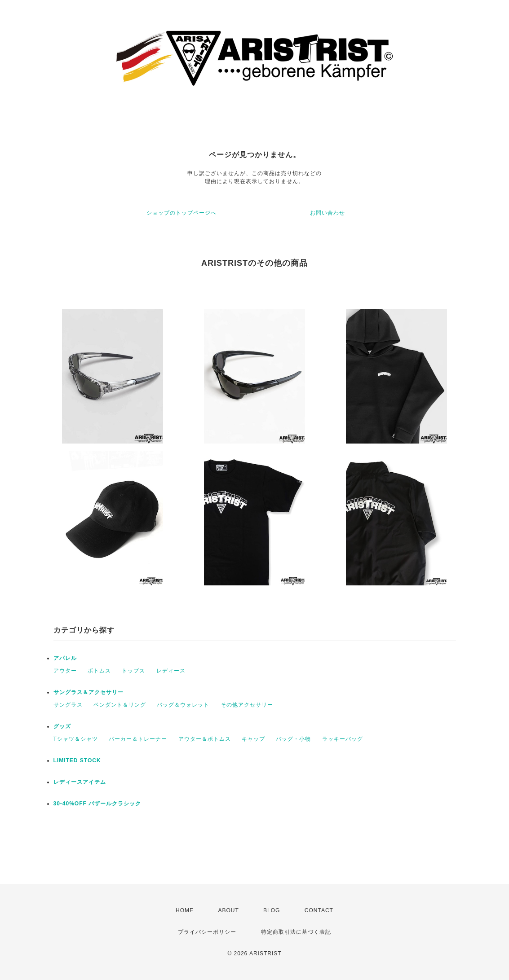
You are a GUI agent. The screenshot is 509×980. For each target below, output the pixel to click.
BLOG (272, 910)
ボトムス (99, 671)
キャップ (253, 739)
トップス (133, 671)
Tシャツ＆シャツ (76, 739)
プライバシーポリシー (207, 932)
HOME (185, 910)
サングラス (68, 705)
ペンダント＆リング (120, 705)
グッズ (62, 726)
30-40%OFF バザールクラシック (97, 804)
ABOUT (228, 910)
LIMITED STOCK (77, 760)
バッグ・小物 (293, 739)
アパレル (65, 658)
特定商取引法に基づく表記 (296, 932)
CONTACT (319, 910)
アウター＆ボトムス (205, 739)
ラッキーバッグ (343, 739)
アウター (65, 671)
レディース (171, 671)
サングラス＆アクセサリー (89, 692)
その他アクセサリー (247, 705)
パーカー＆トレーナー (138, 739)
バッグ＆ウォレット (183, 705)
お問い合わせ (328, 213)
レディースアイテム (80, 782)
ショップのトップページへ (181, 213)
